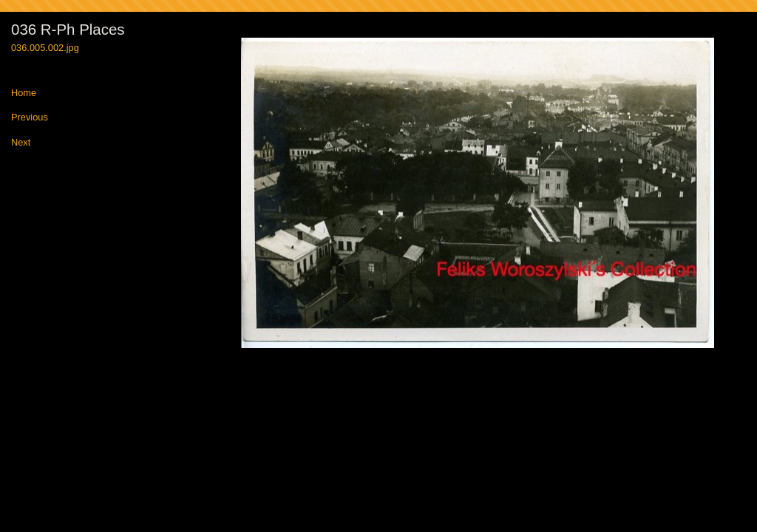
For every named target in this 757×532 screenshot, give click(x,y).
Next (21, 143)
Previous (30, 118)
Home (24, 93)
